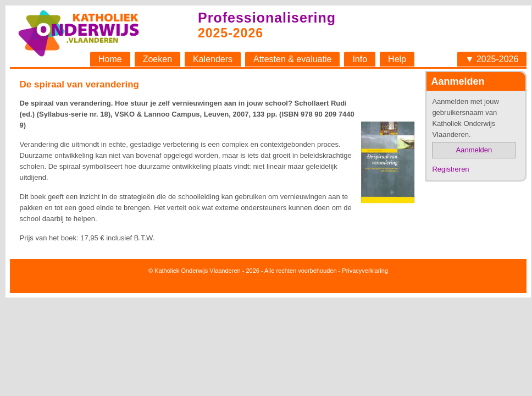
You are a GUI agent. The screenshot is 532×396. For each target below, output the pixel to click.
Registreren (450, 169)
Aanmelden (474, 150)
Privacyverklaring (365, 271)
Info (360, 59)
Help (397, 59)
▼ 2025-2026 (492, 59)
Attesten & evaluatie (292, 59)
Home (110, 59)
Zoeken (157, 59)
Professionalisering (267, 18)
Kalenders (213, 59)
